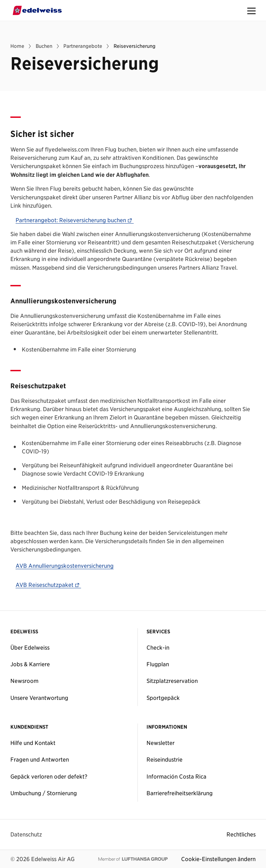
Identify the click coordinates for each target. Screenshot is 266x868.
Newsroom (24, 681)
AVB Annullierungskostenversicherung (65, 566)
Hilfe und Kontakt (33, 743)
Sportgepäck (163, 698)
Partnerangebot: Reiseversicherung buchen (75, 220)
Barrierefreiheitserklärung (180, 793)
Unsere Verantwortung (39, 698)
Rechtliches (241, 834)
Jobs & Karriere (30, 664)
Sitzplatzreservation (172, 681)
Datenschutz (26, 834)
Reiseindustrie (165, 759)
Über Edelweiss (30, 648)
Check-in (158, 648)
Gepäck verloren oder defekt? (49, 776)
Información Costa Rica (176, 776)
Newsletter (161, 743)
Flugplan (158, 664)
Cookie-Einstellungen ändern (218, 859)
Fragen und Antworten (40, 759)
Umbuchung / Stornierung (44, 793)
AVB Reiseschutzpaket (48, 585)
